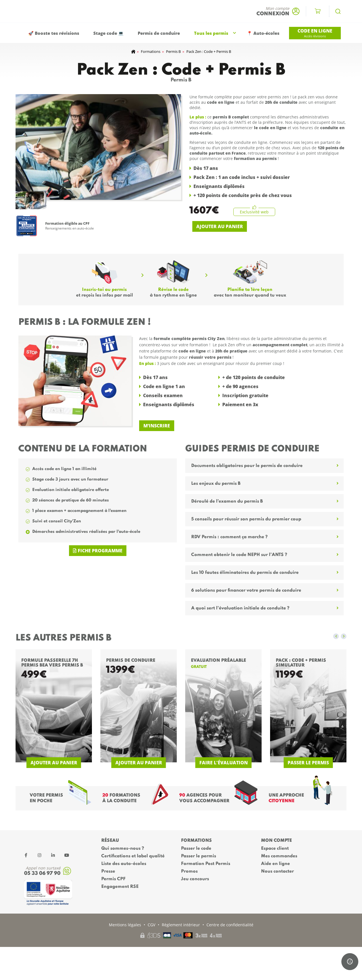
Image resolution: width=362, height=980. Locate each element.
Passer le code (196, 849)
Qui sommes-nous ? (123, 849)
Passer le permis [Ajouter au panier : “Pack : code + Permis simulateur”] (308, 763)
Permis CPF (113, 879)
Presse (108, 871)
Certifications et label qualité (133, 856)
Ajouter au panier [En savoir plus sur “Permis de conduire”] (139, 763)
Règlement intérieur (181, 925)
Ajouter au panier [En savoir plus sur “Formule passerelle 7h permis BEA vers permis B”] (54, 763)
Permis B (173, 51)
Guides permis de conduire (252, 449)
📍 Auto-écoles (263, 33)
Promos (189, 871)
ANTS (241, 122)
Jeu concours (195, 879)
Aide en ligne (275, 864)
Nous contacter (277, 871)
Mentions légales (125, 925)
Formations (151, 51)
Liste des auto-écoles (124, 864)
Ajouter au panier (220, 226)
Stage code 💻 (108, 33)
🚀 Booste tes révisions (54, 33)
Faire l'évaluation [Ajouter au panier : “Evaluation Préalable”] (224, 763)
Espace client (275, 849)
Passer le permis (199, 856)
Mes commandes (279, 856)
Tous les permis (211, 33)
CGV (151, 925)
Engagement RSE (120, 887)
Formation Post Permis (206, 864)
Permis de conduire (159, 33)
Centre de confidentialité (230, 925)
